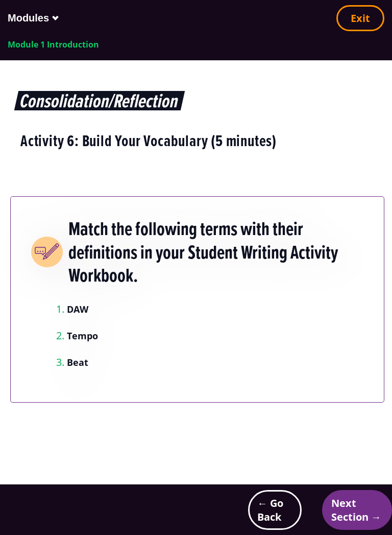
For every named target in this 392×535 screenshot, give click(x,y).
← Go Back (270, 510)
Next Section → (356, 510)
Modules (28, 18)
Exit (360, 18)
